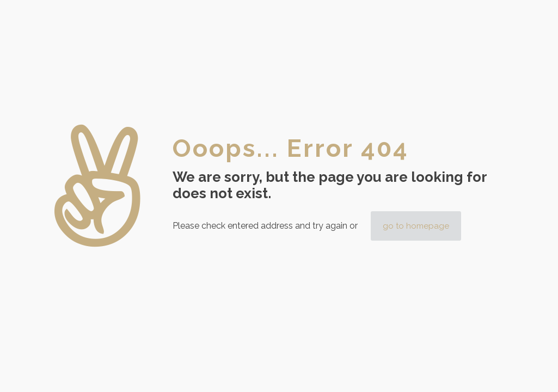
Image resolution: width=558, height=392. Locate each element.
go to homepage (416, 226)
